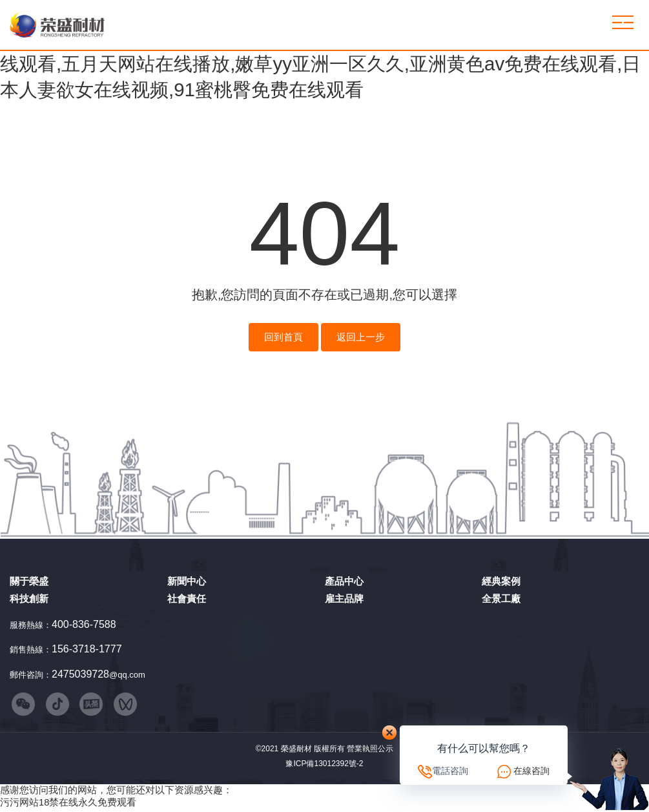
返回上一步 (361, 337)
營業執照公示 (370, 751)
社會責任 (187, 599)
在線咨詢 (531, 771)
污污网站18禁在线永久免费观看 (68, 806)
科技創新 (29, 599)
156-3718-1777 (87, 649)
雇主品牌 (344, 599)
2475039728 (80, 674)
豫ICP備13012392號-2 (324, 767)
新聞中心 (187, 581)
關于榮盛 (29, 581)
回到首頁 (283, 337)
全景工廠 (501, 599)
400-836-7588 (84, 624)
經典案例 (501, 581)
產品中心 (344, 581)
